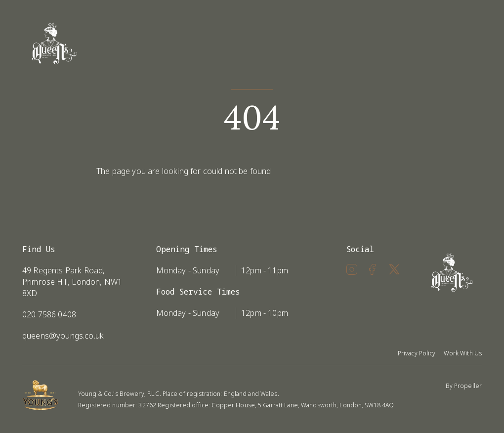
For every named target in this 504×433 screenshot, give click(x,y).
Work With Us (463, 353)
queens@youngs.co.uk (63, 336)
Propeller (468, 386)
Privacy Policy (417, 353)
